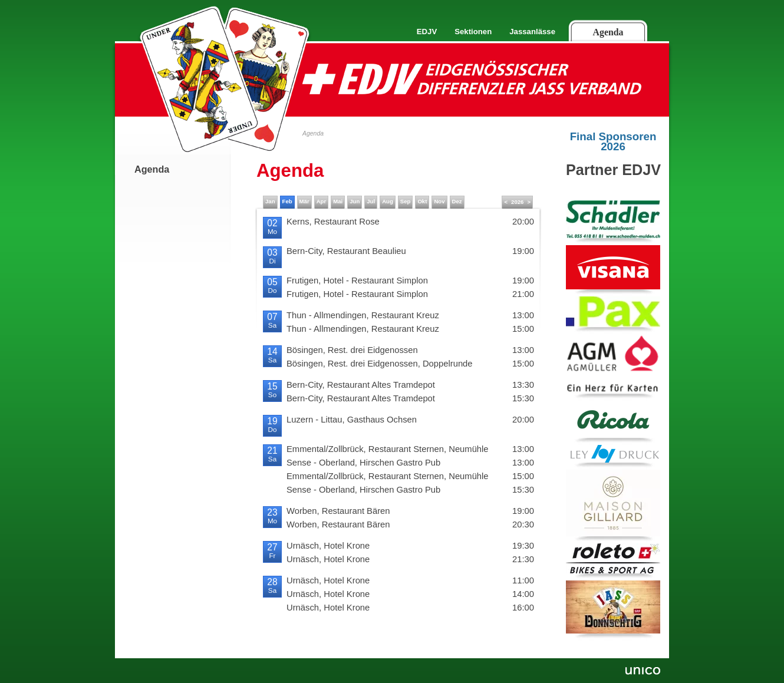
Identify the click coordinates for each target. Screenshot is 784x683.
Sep (406, 201)
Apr (322, 201)
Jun (355, 201)
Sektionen (473, 32)
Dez (457, 201)
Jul (371, 201)
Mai (338, 201)
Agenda (608, 32)
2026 (517, 202)
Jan (270, 201)
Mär (304, 201)
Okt (422, 201)
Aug (388, 201)
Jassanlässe (532, 32)
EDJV (427, 32)
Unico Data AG (642, 672)
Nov (439, 201)
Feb (287, 201)
